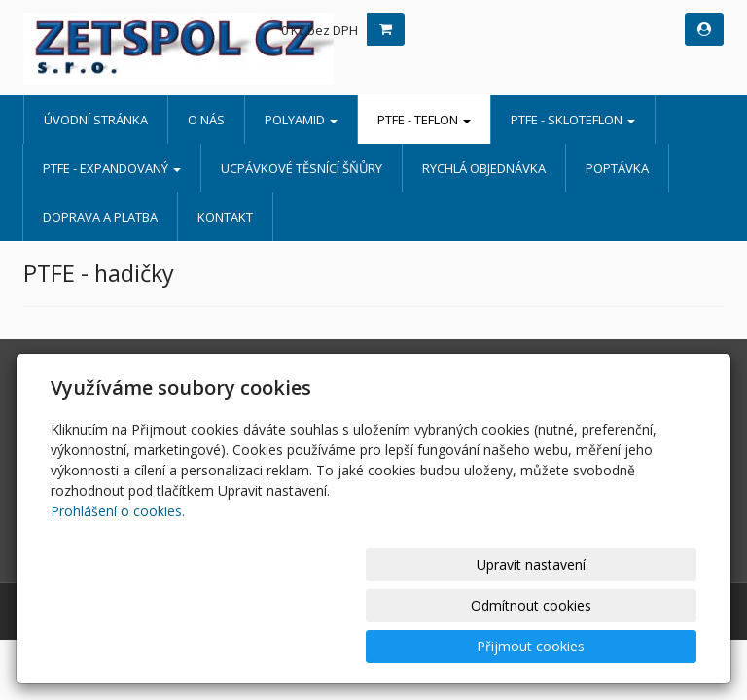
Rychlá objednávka (484, 168)
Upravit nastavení (302, 646)
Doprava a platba (100, 217)
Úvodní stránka (96, 120)
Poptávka (617, 168)
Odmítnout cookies (462, 646)
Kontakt (225, 217)
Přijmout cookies (622, 646)
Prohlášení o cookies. (118, 593)
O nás (206, 120)
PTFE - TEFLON (424, 120)
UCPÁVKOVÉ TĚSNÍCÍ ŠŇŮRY (302, 168)
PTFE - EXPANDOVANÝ (112, 168)
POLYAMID (301, 120)
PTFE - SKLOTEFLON (573, 120)
